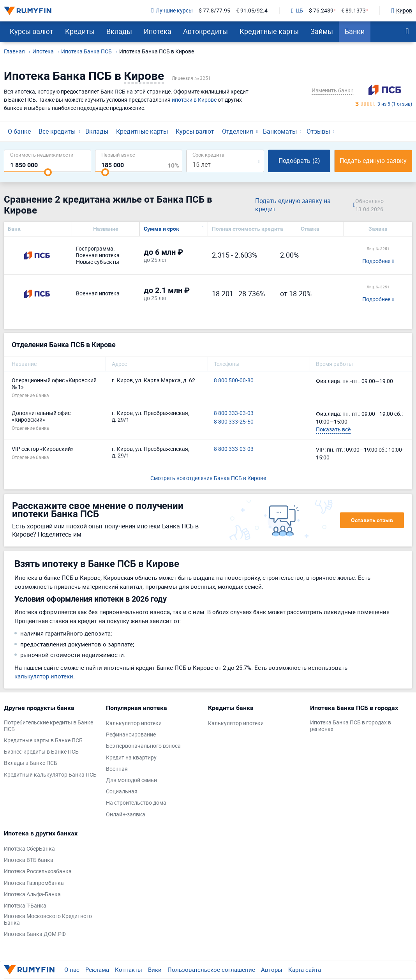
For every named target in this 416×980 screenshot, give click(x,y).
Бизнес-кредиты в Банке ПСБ (41, 752)
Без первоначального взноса (143, 746)
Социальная (122, 792)
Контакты (129, 969)
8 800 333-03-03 (234, 413)
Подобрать (299, 161)
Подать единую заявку (373, 161)
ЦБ (297, 11)
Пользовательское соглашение (211, 969)
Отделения (238, 131)
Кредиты (80, 31)
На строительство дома (136, 803)
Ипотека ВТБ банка (29, 860)
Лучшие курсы (172, 11)
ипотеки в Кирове (194, 100)
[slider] (48, 172)
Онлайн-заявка (126, 815)
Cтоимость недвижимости (42, 155)
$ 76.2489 (321, 11)
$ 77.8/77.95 (214, 11)
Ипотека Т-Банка (25, 906)
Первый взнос (118, 155)
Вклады (119, 31)
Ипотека (158, 31)
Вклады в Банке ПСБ (31, 763)
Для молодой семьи (131, 780)
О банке (19, 131)
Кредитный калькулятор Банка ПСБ (50, 775)
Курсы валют (32, 31)
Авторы (272, 969)
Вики (155, 969)
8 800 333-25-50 (234, 422)
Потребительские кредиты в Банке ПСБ (48, 726)
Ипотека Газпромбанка (34, 883)
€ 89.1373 (353, 11)
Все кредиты (57, 131)
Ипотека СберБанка (29, 849)
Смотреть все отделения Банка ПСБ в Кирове (208, 478)
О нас (72, 969)
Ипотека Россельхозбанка (38, 871)
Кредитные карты (269, 31)
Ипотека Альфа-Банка (32, 894)
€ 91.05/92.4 (252, 11)
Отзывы (318, 131)
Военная (117, 769)
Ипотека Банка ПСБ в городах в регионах (351, 726)
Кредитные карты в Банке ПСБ (43, 741)
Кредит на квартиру (131, 758)
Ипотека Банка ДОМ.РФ (35, 934)
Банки (355, 31)
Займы (322, 31)
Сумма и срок (161, 229)
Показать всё (333, 429)
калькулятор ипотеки (44, 676)
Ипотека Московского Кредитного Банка (48, 920)
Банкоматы (280, 131)
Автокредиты (205, 31)
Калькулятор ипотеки (134, 723)
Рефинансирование (131, 735)
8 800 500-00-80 (234, 381)
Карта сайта (305, 969)
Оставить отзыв (372, 520)
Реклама (97, 969)
